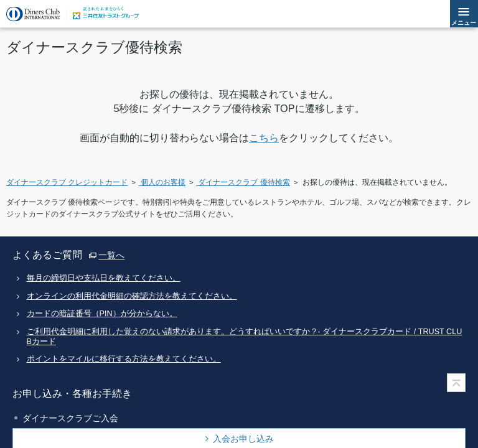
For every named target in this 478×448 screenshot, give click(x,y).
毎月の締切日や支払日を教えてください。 (104, 278)
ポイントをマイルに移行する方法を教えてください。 (124, 359)
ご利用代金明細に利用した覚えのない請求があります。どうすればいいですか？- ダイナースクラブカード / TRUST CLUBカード (245, 336)
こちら (264, 138)
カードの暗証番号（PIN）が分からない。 (102, 314)
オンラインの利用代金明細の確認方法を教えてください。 (132, 296)
